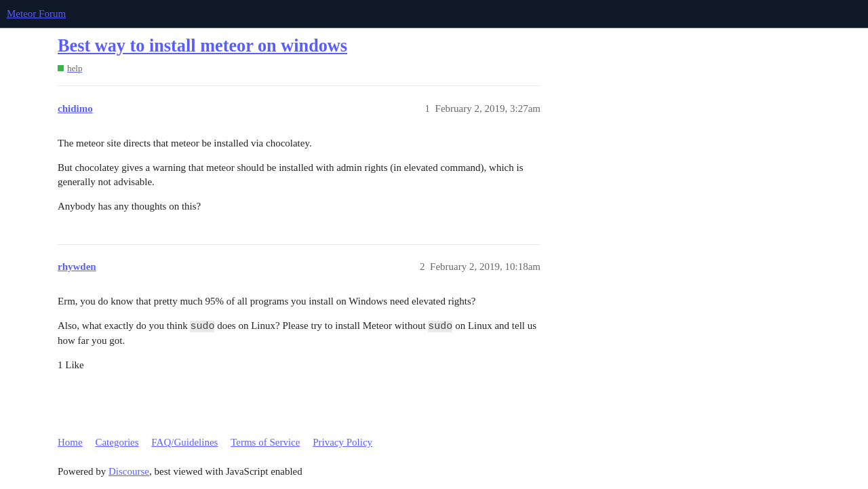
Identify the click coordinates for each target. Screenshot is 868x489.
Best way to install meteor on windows (202, 46)
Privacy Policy (342, 442)
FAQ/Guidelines (184, 442)
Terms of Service (265, 442)
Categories (117, 442)
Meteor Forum (36, 14)
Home (70, 442)
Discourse (129, 471)
